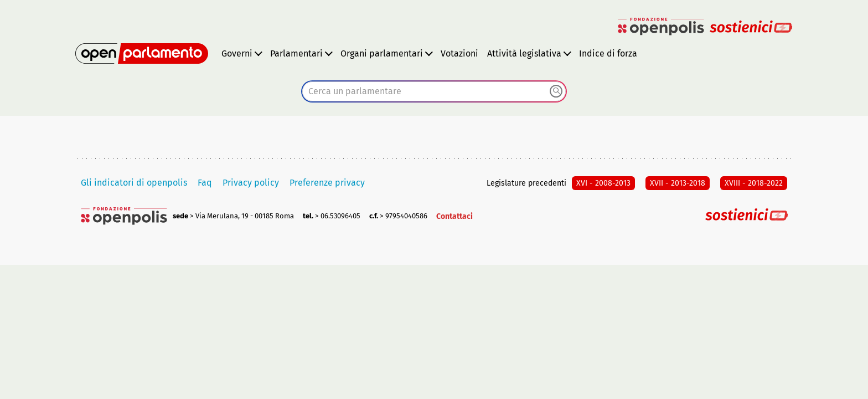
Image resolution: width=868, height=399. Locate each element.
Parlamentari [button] (296, 53)
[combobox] (434, 91)
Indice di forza (608, 53)
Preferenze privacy (327, 183)
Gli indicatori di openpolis (134, 183)
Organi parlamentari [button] (382, 53)
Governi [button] (237, 53)
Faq (205, 183)
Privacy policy (251, 183)
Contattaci (454, 216)
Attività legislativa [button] (524, 53)
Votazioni (459, 53)
